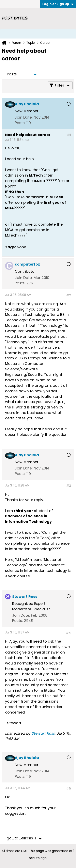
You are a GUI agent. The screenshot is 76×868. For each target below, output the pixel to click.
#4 (68, 633)
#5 (69, 788)
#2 (69, 295)
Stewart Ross (43, 733)
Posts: (20, 123)
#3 (69, 486)
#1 (69, 135)
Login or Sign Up (58, 4)
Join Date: (24, 117)
